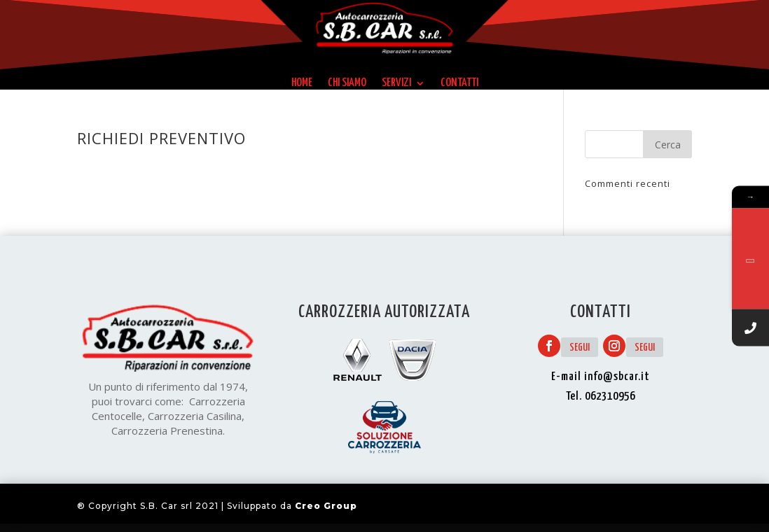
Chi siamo (347, 83)
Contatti (459, 83)
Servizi (396, 83)
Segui (580, 348)
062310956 (610, 397)
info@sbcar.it (617, 377)
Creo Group (326, 506)
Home (302, 83)
